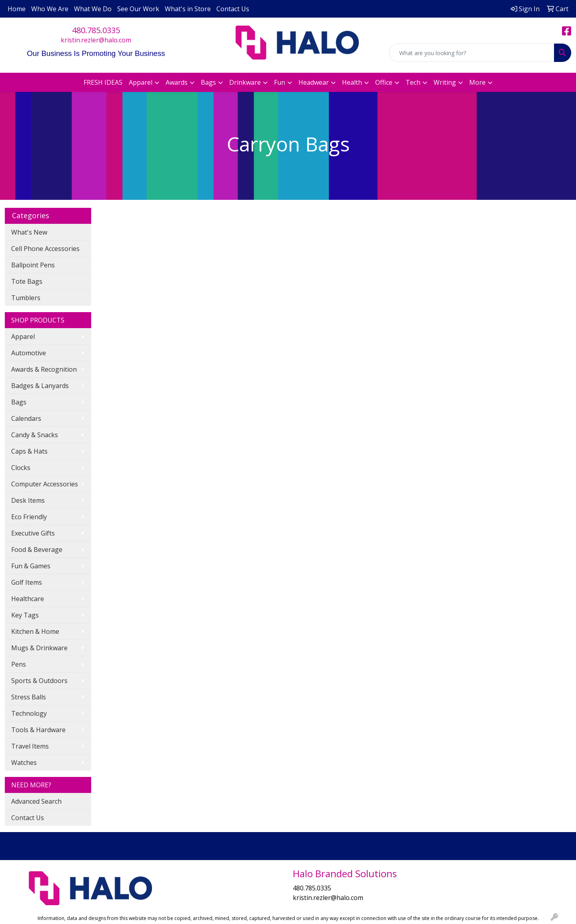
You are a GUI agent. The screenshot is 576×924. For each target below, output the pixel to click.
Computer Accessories (45, 484)
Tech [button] (413, 82)
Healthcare (28, 599)
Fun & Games (31, 566)
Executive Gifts (33, 533)
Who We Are (50, 9)
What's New (29, 232)
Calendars (26, 418)
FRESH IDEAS (103, 82)
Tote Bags (27, 281)
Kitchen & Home (35, 631)
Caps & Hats (29, 451)
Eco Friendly (29, 517)
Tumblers (26, 298)
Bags (19, 402)
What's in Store (188, 9)
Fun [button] (280, 82)
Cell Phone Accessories (45, 249)
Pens (19, 664)
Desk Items (28, 500)
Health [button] (352, 82)
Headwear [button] (314, 82)
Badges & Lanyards (40, 386)
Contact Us (233, 9)
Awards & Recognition (44, 369)
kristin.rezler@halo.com (96, 40)
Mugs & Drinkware (39, 648)
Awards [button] (177, 82)
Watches (24, 763)
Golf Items (27, 582)
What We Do (93, 9)
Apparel (23, 337)
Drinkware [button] (245, 82)
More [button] (477, 82)
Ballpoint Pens (33, 265)
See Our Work (138, 9)
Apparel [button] (141, 82)
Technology (29, 713)
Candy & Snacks (35, 435)
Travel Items (30, 746)
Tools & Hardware (38, 730)
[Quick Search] (472, 53)
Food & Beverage (37, 550)
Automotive (29, 353)
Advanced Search (36, 801)
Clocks (21, 468)
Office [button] (384, 82)
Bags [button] (208, 82)
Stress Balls (29, 697)
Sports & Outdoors (39, 681)
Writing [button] (445, 82)
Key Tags (25, 615)
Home (17, 9)
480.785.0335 (96, 30)
